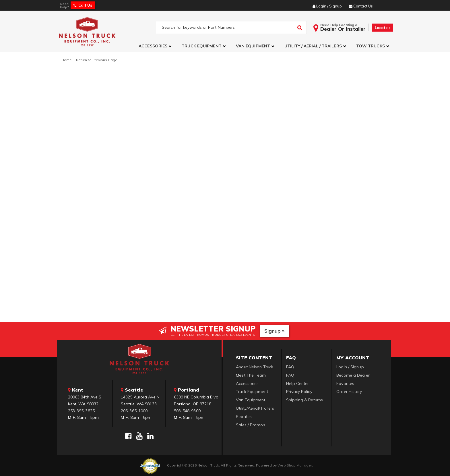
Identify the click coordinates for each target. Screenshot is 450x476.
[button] (156, 46)
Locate (382, 28)
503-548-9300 (187, 410)
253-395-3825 (81, 410)
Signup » (275, 330)
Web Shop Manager (295, 465)
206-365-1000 (134, 410)
